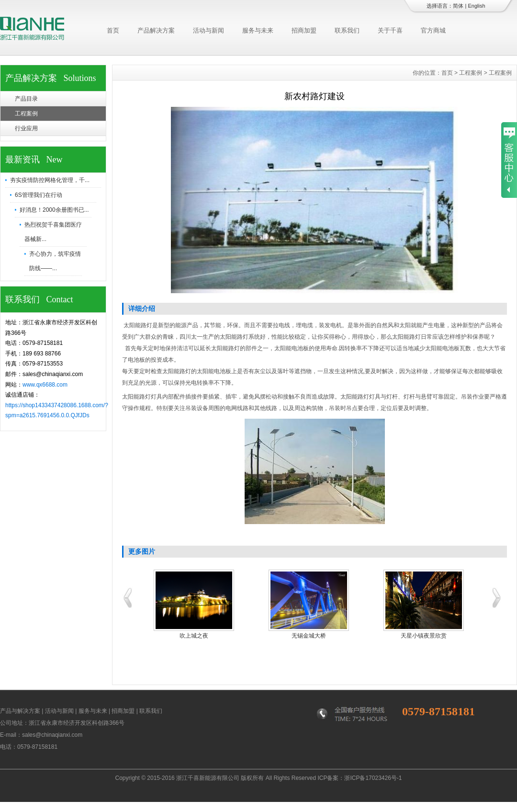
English (476, 6)
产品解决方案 (156, 30)
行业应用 (26, 128)
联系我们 (347, 30)
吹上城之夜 (194, 636)
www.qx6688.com (45, 385)
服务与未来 (258, 30)
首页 (113, 30)
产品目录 (26, 99)
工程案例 (26, 114)
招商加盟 (304, 30)
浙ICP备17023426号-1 (373, 778)
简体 (458, 6)
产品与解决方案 (20, 711)
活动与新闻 (208, 30)
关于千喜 (390, 30)
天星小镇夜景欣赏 (424, 636)
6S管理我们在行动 (39, 195)
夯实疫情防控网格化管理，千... (50, 180)
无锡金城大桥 (309, 636)
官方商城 (433, 30)
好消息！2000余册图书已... (54, 210)
